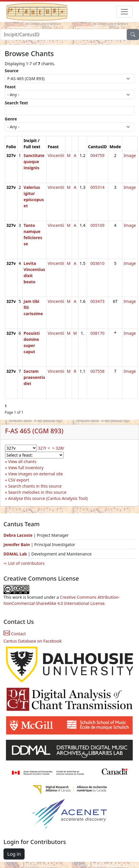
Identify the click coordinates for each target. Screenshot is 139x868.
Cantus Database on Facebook (33, 641)
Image (130, 155)
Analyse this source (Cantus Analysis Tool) (48, 498)
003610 (97, 263)
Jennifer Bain (17, 545)
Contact (15, 634)
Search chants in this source (35, 486)
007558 (97, 371)
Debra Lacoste (18, 535)
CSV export (19, 480)
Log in (14, 854)
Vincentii (56, 155)
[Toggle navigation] (124, 12)
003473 (97, 301)
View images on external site (36, 474)
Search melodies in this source (37, 492)
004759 (97, 155)
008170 (97, 333)
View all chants (22, 461)
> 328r (58, 448)
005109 (97, 225)
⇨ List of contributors (24, 563)
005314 (97, 187)
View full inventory (26, 468)
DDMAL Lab (15, 554)
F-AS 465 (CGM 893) (34, 431)
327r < (44, 448)
